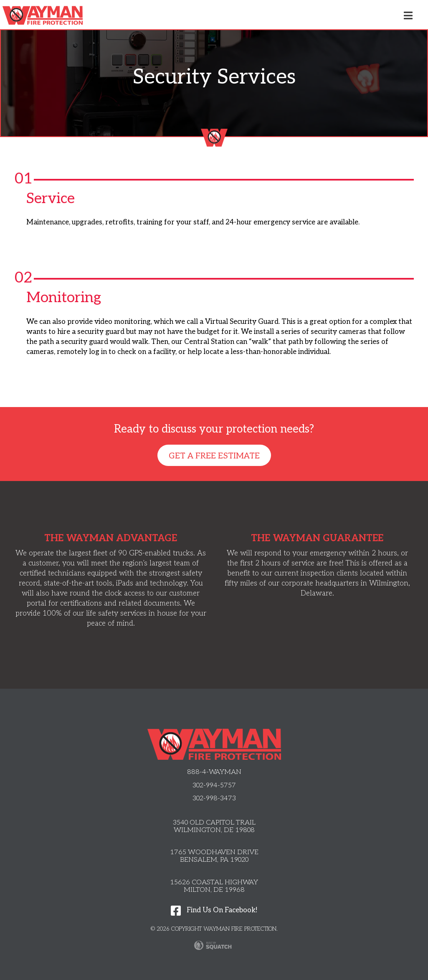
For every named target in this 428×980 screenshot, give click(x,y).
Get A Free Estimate (214, 456)
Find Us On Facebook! (214, 910)
